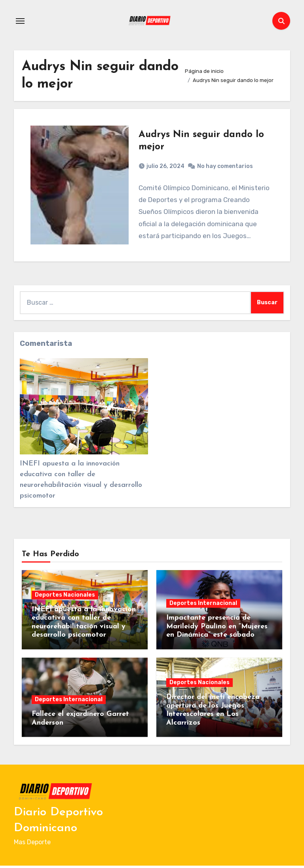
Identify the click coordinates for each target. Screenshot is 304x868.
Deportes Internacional (203, 605)
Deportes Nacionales (65, 597)
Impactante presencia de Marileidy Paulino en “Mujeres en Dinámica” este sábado (217, 628)
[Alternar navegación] (20, 21)
